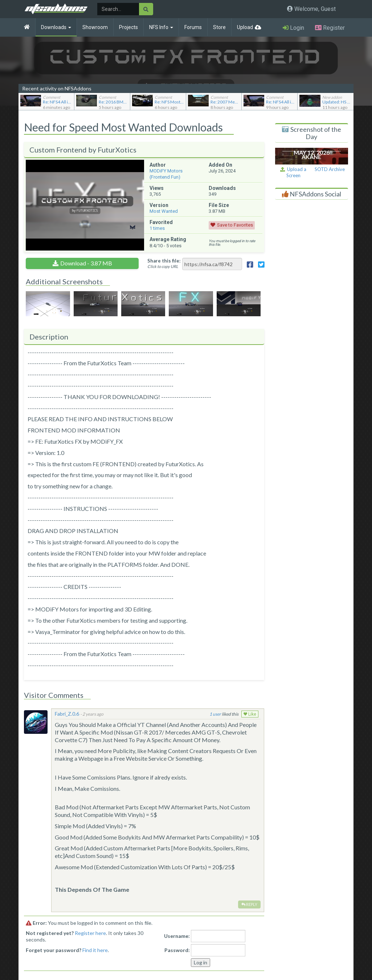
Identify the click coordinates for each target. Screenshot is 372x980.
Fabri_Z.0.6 (67, 714)
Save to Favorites (235, 225)
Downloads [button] (56, 27)
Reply (249, 904)
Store (219, 27)
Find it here (95, 950)
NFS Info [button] (161, 27)
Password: (177, 950)
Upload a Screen (293, 172)
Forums (193, 27)
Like (250, 714)
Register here (90, 933)
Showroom (95, 27)
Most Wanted (164, 211)
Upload (245, 27)
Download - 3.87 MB (86, 263)
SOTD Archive (330, 169)
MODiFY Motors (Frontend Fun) (166, 174)
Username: (177, 936)
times (157, 228)
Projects (128, 27)
